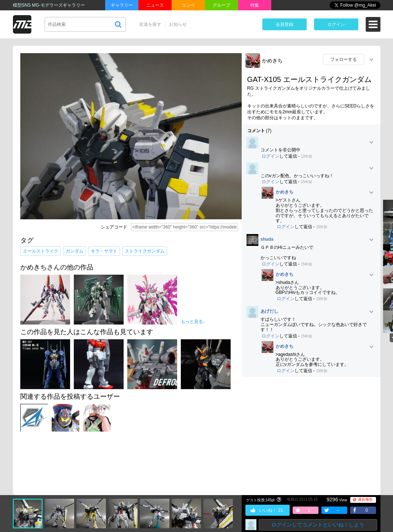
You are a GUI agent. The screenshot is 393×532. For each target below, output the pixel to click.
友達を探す (150, 24)
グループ (221, 5)
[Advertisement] (311, 436)
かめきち (272, 61)
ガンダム (75, 251)
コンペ (188, 5)
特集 (255, 5)
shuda (267, 239)
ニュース (155, 5)
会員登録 (285, 24)
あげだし (269, 311)
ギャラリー (122, 5)
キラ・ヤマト (104, 251)
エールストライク (41, 251)
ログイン (336, 24)
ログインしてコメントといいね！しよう (318, 525)
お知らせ (178, 24)
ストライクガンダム (145, 251)
